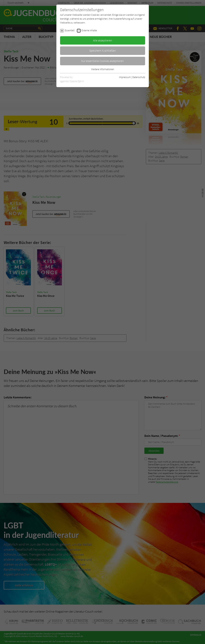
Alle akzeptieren (103, 40)
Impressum (125, 77)
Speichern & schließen (103, 50)
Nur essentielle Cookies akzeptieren (102, 61)
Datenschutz (139, 77)
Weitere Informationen (103, 69)
